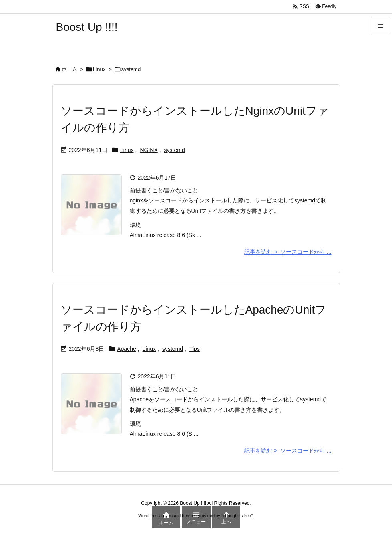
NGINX (149, 150)
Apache (126, 349)
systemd (175, 150)
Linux (99, 69)
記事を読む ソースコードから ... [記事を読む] (288, 252)
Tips (195, 349)
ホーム (69, 69)
